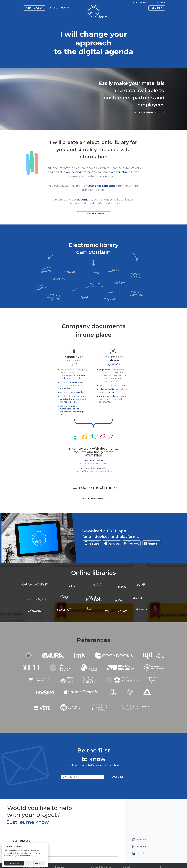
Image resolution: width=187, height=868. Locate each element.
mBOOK (65, 8)
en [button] (162, 2)
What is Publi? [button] (34, 8)
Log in (134, 2)
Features (53, 8)
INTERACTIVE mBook (93, 214)
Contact (154, 2)
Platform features (93, 498)
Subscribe (118, 777)
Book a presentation (147, 112)
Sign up (143, 2)
